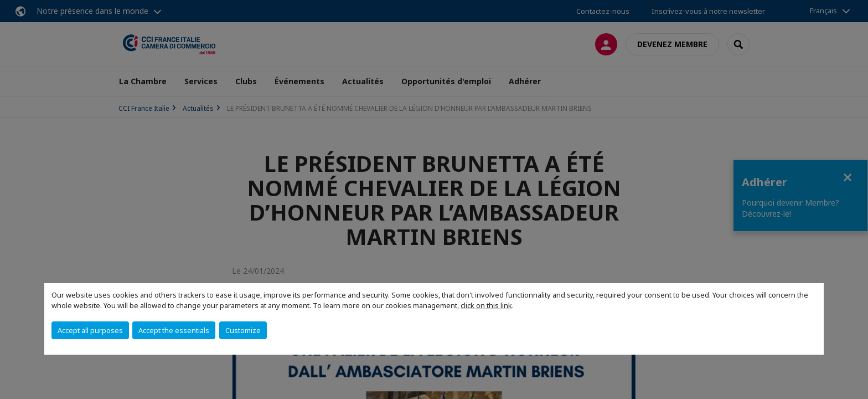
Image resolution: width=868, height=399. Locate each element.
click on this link (486, 305)
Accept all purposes (90, 330)
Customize (243, 330)
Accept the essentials (174, 330)
